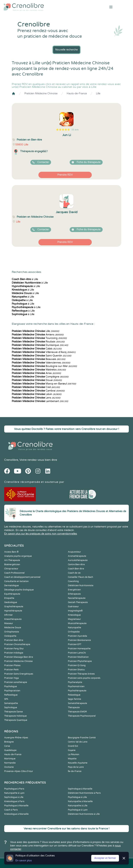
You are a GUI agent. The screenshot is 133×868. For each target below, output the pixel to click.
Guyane (72, 750)
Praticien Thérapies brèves (81, 674)
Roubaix (38, 342)
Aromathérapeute (77, 556)
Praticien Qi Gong (77, 665)
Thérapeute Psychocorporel (82, 716)
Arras (36, 373)
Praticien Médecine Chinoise (41, 93)
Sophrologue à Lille (14, 797)
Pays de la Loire (76, 767)
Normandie (10, 763)
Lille (98, 93)
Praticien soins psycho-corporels (84, 678)
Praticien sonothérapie (16, 682)
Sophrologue (11, 707)
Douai (37, 380)
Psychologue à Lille (77, 797)
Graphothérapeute (14, 607)
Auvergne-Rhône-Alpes (16, 738)
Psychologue (11, 686)
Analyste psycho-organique (18, 556)
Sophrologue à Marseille (80, 789)
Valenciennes (41, 363)
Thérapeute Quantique (16, 720)
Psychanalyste (75, 682)
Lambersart (40, 401)
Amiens (38, 335)
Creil (36, 387)
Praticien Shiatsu (76, 670)
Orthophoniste (12, 632)
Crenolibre (11, 460)
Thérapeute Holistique (15, 716)
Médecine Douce (13, 628)
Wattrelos (39, 370)
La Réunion (74, 754)
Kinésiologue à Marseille (16, 814)
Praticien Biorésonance (79, 640)
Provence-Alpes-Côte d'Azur (19, 771)
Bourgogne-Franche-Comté (82, 738)
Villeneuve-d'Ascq (44, 352)
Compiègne (40, 377)
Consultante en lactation (16, 581)
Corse (7, 746)
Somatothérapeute (77, 703)
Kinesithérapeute (13, 619)
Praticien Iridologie (14, 653)
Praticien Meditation (78, 657)
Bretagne (9, 742)
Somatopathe (11, 703)
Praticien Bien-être (14, 640)
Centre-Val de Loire (78, 742)
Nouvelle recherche (66, 50)
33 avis (75, 130)
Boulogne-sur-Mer (44, 366)
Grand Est (73, 746)
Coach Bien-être (76, 569)
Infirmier (9, 615)
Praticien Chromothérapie (17, 644)
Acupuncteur (74, 552)
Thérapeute (74, 707)
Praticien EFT (75, 644)
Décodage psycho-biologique (19, 590)
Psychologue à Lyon (78, 810)
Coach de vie (74, 573)
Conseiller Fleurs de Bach (80, 577)
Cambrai (38, 391)
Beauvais (39, 359)
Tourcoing (39, 338)
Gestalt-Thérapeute (78, 602)
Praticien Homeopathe (79, 649)
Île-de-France (75, 771)
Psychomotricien (76, 686)
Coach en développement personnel (22, 577)
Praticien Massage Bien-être (19, 657)
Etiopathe (9, 598)
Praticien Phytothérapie (80, 661)
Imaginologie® (75, 611)
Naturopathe (74, 628)
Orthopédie (74, 632)
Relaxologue (74, 695)
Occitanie (9, 767)
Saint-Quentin (41, 356)
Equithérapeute (12, 594)
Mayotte (72, 759)
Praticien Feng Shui (14, 649)
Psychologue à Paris (14, 789)
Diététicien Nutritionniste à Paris (84, 793)
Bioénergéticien (12, 564)
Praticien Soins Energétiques (19, 674)
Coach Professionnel (14, 573)
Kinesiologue (74, 615)
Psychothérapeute (77, 691)
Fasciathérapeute (77, 598)
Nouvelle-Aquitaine (78, 763)
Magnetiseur (74, 619)
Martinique (10, 759)
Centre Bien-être (76, 564)
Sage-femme (74, 699)
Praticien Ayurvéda (77, 636)
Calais (37, 349)
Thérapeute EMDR (77, 712)
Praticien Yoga (11, 678)
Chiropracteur (11, 569)
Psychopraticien (12, 691)
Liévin (37, 394)
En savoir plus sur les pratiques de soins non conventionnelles (41, 534)
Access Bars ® (11, 552)
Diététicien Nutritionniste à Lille (84, 814)
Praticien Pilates (12, 665)
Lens (36, 398)
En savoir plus (24, 861)
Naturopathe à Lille (78, 806)
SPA (6, 699)
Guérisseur (73, 607)
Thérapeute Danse (14, 712)
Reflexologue (11, 695)
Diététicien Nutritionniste (81, 586)
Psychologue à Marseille (16, 806)
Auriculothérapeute (78, 560)
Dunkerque (40, 345)
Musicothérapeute (77, 623)
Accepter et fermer (105, 858)
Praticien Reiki (11, 670)
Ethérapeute (74, 594)
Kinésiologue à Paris (14, 801)
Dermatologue (11, 586)
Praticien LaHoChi (77, 653)
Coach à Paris (11, 810)
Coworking (73, 581)
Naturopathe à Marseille (80, 801)
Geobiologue (11, 602)
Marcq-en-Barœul (44, 384)
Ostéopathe (10, 636)
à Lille (25, 279)
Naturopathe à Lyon (14, 793)
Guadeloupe (10, 750)
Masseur (9, 623)
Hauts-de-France (77, 93)
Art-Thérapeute (12, 560)
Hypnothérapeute (13, 611)
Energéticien (74, 590)
